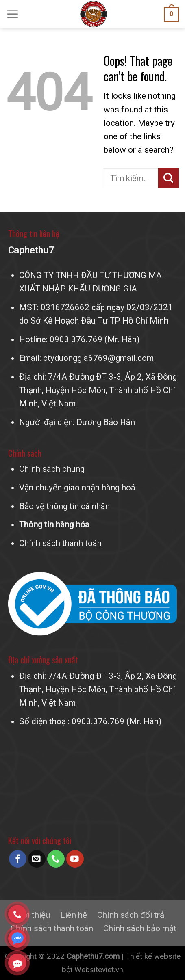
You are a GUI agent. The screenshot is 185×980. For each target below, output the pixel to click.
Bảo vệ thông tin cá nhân (64, 506)
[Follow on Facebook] (18, 859)
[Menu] (13, 14)
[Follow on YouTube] (75, 859)
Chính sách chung (52, 469)
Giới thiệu (33, 915)
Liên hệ (74, 915)
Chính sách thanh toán (60, 543)
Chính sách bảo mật (140, 928)
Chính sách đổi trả (131, 915)
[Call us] (56, 859)
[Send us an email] (37, 859)
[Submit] (169, 178)
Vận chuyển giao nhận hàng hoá (77, 488)
